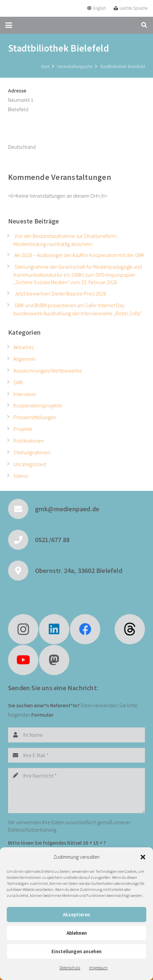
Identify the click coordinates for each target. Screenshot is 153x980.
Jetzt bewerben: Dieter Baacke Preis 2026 (60, 293)
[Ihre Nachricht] (76, 790)
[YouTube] (23, 660)
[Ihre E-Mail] (76, 755)
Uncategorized (30, 464)
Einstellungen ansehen (76, 951)
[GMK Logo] (30, 8)
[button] (143, 857)
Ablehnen (77, 933)
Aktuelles (24, 347)
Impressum (98, 967)
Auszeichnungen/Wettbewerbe (48, 371)
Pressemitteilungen (35, 417)
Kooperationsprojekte (38, 405)
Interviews (25, 394)
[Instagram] (23, 629)
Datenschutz (70, 967)
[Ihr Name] (76, 735)
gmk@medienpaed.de (67, 509)
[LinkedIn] (54, 629)
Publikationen (29, 441)
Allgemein (25, 359)
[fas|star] (130, 629)
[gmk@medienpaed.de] (22, 509)
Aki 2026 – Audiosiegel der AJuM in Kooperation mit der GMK (80, 255)
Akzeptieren (76, 914)
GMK (18, 382)
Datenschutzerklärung (32, 830)
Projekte (23, 429)
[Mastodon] (54, 660)
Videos (21, 476)
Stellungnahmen (32, 452)
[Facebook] (85, 629)
